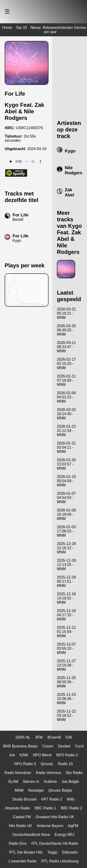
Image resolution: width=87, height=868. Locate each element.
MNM (19, 790)
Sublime (50, 782)
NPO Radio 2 (67, 755)
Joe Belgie (70, 782)
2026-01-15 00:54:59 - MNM (66, 481)
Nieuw (35, 28)
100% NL (23, 737)
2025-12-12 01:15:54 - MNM (66, 632)
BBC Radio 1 (45, 808)
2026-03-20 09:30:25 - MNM (66, 330)
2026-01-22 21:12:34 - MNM (66, 431)
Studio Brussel (24, 799)
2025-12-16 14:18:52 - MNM (66, 598)
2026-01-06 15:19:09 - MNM (66, 514)
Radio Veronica (49, 773)
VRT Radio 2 (52, 799)
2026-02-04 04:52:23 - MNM (66, 397)
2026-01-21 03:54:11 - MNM (66, 447)
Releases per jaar (50, 30)
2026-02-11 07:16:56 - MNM (66, 380)
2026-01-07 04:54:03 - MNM (66, 498)
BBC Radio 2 (72, 808)
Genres (80, 28)
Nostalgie (36, 790)
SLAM (13, 782)
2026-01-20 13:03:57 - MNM (66, 464)
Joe (12, 755)
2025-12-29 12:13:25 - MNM (66, 565)
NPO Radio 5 (25, 764)
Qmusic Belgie (60, 790)
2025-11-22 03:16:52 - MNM (66, 715)
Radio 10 (65, 764)
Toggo (52, 852)
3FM (39, 737)
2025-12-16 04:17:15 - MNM (66, 615)
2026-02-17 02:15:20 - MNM (66, 364)
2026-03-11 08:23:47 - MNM (66, 347)
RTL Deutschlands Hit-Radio (55, 843)
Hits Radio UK (20, 826)
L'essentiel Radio (23, 861)
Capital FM (22, 817)
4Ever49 (54, 737)
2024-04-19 (37, 149)
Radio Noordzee (18, 773)
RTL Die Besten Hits (26, 852)
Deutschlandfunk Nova (31, 835)
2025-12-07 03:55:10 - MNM (66, 648)
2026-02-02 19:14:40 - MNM (66, 414)
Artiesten (66, 28)
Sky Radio (74, 773)
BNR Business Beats (20, 746)
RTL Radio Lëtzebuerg (60, 861)
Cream (48, 746)
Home (7, 28)
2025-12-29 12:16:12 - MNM (66, 548)
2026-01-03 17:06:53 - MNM (66, 531)
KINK (24, 755)
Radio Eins (18, 843)
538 (69, 737)
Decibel (64, 746)
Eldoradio (70, 852)
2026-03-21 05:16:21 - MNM (66, 313)
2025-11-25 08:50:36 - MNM (66, 682)
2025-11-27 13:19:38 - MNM (66, 665)
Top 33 (21, 28)
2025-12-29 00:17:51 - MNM (66, 581)
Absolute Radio (18, 808)
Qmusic (47, 764)
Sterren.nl (31, 782)
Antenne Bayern (50, 826)
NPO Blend (42, 755)
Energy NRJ (64, 835)
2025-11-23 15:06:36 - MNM (66, 699)
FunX (79, 746)
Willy (71, 799)
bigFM (73, 826)
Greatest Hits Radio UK (55, 817)
